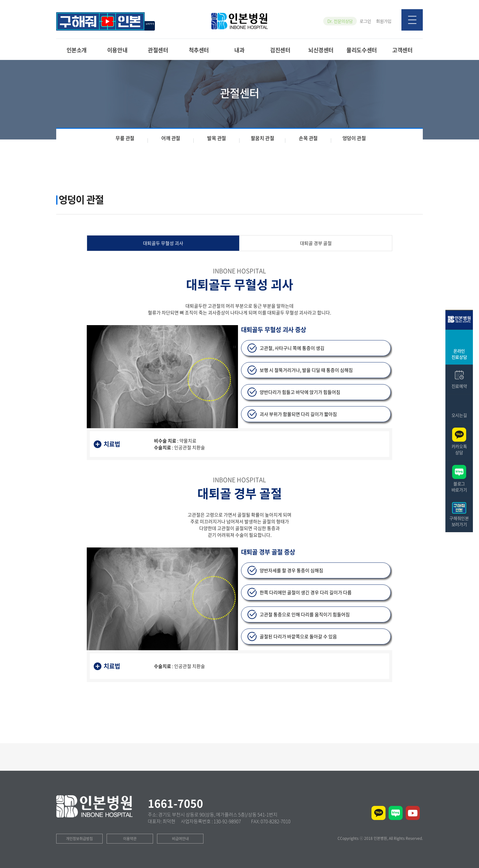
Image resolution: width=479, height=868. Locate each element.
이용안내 (117, 50)
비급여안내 (180, 839)
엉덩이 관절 (354, 138)
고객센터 (402, 50)
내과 (239, 50)
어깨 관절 (171, 138)
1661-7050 (176, 803)
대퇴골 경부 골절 (316, 243)
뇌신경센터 (321, 50)
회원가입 (384, 21)
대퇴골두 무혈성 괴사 (163, 243)
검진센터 (280, 50)
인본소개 (77, 50)
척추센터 (199, 50)
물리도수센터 (362, 50)
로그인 (365, 21)
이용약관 (130, 839)
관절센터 (158, 50)
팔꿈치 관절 (263, 138)
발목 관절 (217, 138)
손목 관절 (308, 138)
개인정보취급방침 (79, 839)
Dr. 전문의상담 (340, 21)
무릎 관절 (125, 138)
